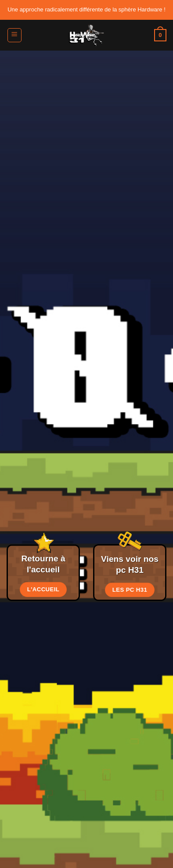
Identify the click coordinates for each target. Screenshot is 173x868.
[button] (14, 35)
